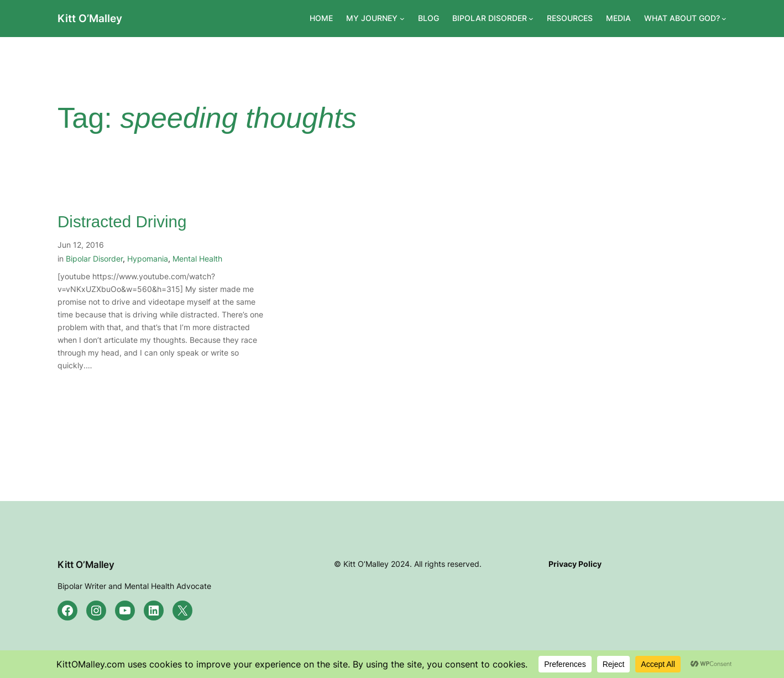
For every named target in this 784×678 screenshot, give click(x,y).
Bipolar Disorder (94, 259)
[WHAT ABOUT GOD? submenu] (724, 19)
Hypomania (148, 259)
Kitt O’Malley (90, 18)
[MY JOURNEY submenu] (402, 19)
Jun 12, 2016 (81, 245)
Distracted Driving (122, 221)
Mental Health (197, 259)
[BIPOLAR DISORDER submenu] (531, 19)
